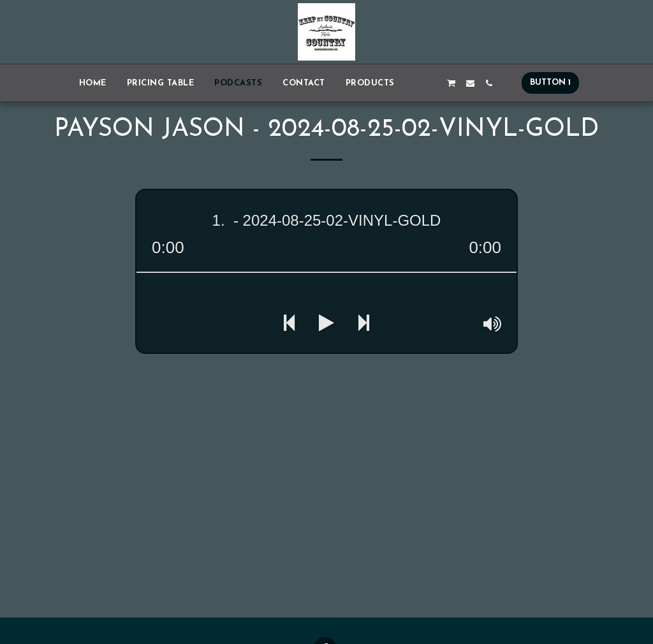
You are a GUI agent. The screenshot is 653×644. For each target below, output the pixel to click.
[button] (414, 83)
